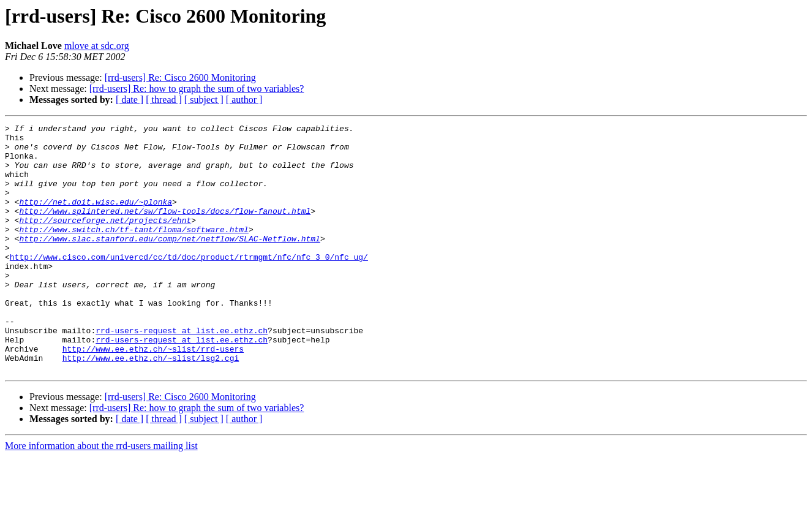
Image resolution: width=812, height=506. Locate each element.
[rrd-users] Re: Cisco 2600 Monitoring (180, 77)
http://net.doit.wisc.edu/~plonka (96, 218)
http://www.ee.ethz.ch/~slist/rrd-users (153, 395)
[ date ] (130, 100)
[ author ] (244, 100)
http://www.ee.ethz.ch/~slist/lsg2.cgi (151, 406)
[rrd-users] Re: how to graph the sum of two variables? (197, 89)
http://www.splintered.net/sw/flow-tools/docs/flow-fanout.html (165, 229)
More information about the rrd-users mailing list (101, 495)
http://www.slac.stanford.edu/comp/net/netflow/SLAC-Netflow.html (169, 262)
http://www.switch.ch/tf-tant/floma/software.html (133, 251)
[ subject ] (204, 100)
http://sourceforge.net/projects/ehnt (105, 240)
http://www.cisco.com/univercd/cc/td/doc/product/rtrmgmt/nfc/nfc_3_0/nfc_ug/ (189, 284)
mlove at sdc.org (97, 46)
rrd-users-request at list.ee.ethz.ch (182, 372)
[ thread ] (164, 100)
